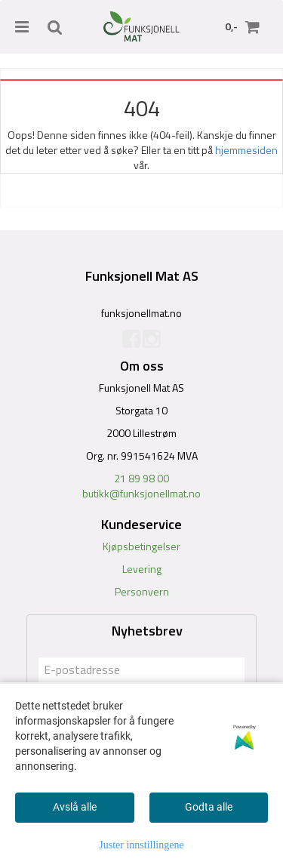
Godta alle (209, 807)
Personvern (142, 591)
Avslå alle (75, 807)
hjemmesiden (246, 150)
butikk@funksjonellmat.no (141, 493)
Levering (142, 569)
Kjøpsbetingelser (141, 546)
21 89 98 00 (141, 478)
